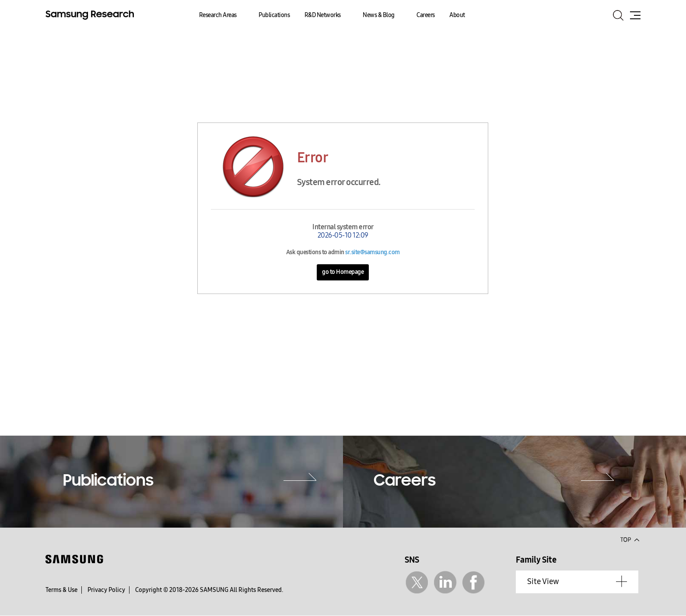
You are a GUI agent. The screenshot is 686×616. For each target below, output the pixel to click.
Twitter (417, 583)
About (457, 15)
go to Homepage (343, 272)
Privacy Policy (106, 590)
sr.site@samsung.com (373, 252)
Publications (274, 15)
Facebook (474, 583)
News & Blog (379, 15)
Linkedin (445, 583)
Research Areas (218, 15)
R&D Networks (323, 15)
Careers (426, 15)
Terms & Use (61, 590)
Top (630, 539)
